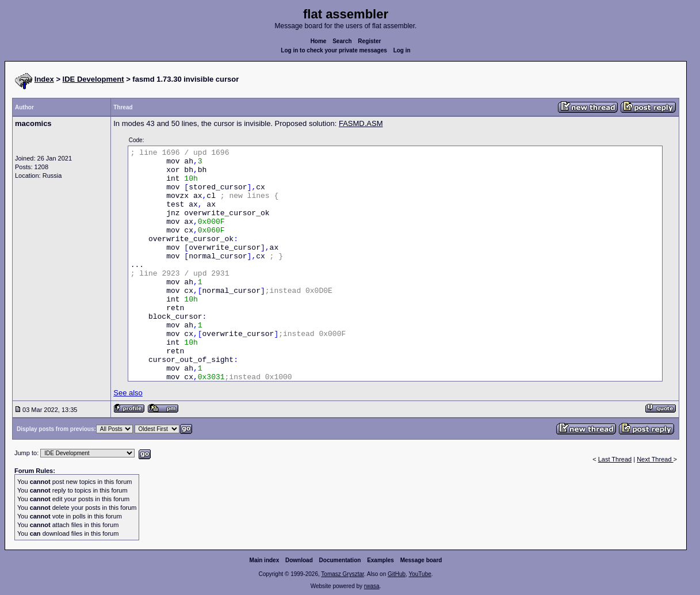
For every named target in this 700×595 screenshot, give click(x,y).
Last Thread (615, 459)
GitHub (397, 574)
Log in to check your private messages (334, 50)
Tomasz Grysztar (342, 574)
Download (299, 560)
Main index (265, 560)
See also (128, 393)
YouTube (420, 574)
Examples (380, 560)
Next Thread (655, 459)
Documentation (340, 560)
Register (369, 41)
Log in (402, 50)
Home (319, 41)
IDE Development (93, 79)
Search (342, 41)
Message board (421, 560)
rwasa (372, 586)
